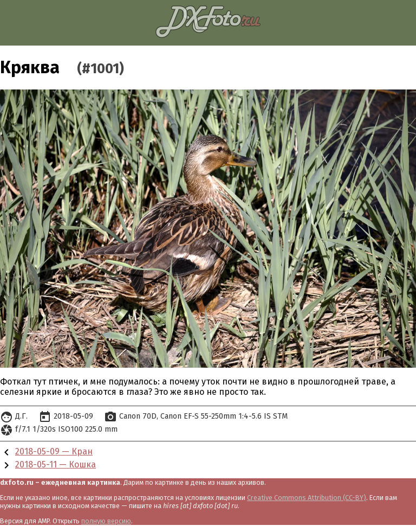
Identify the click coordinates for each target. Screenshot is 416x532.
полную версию (106, 521)
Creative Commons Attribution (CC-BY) (307, 498)
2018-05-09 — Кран (54, 451)
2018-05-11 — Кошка (56, 464)
